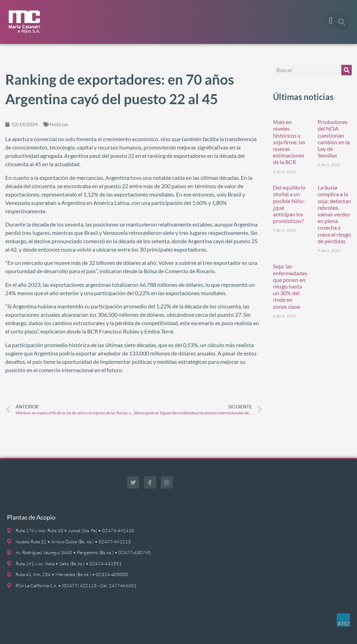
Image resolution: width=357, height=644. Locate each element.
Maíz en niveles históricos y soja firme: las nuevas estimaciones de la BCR (289, 142)
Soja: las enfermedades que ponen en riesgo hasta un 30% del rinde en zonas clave (290, 286)
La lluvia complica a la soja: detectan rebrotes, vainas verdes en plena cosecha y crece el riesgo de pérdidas (334, 214)
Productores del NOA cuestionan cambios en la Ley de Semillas (334, 139)
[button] (331, 20)
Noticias (59, 124)
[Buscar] (347, 70)
